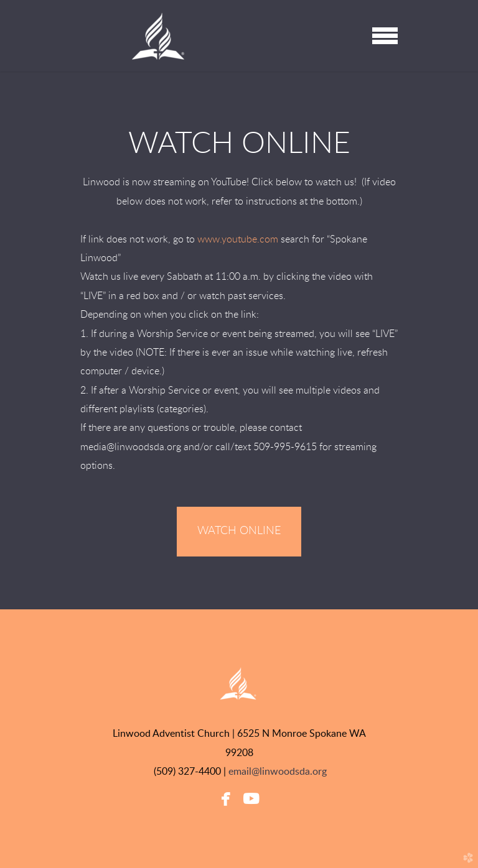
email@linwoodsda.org (278, 772)
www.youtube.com (238, 239)
